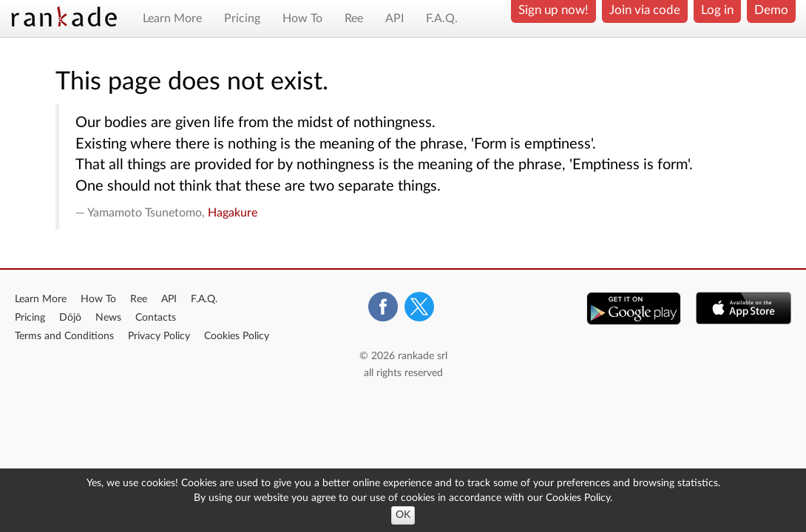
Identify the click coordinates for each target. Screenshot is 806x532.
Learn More (172, 18)
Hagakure (233, 213)
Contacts (156, 318)
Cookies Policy (237, 336)
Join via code (645, 10)
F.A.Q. (442, 18)
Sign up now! (553, 10)
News (108, 318)
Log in (717, 10)
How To (302, 18)
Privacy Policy (159, 336)
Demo (771, 10)
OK (403, 515)
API (394, 18)
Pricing (242, 18)
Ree (354, 18)
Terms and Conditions (64, 336)
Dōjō (70, 318)
